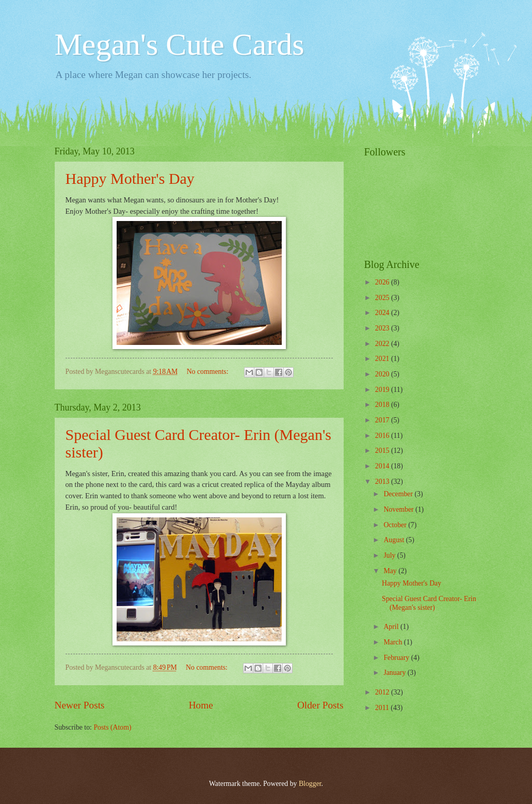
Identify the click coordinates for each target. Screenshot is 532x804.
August (394, 540)
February (397, 658)
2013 (383, 482)
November (399, 509)
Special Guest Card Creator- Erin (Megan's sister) (429, 603)
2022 (383, 344)
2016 (383, 436)
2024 (383, 313)
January (395, 673)
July (390, 555)
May (391, 571)
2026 (383, 282)
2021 (383, 359)
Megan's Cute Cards (180, 44)
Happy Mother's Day (130, 178)
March (393, 642)
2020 (383, 374)
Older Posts (320, 705)
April (392, 627)
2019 (383, 390)
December (399, 494)
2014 (383, 466)
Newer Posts (80, 705)
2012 (383, 692)
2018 (383, 405)
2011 (383, 708)
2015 (383, 451)
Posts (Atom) (112, 727)
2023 (383, 328)
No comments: (208, 372)
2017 (383, 420)
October (396, 525)
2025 (383, 298)
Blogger (310, 784)
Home (201, 705)
